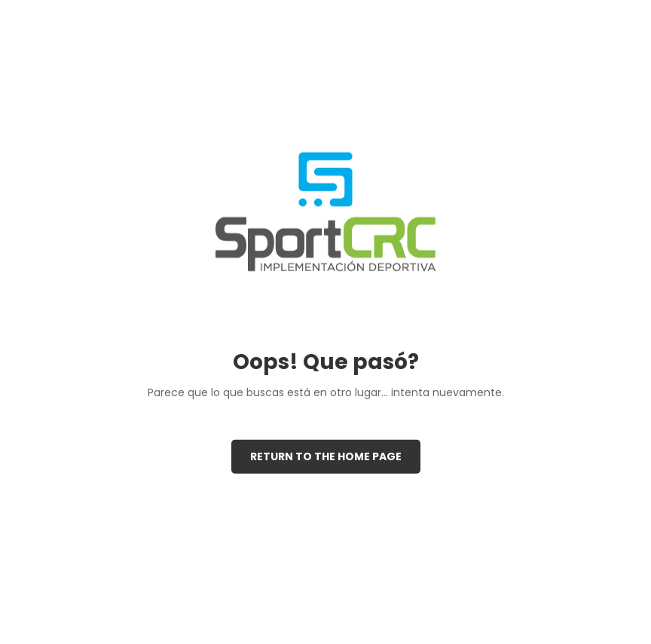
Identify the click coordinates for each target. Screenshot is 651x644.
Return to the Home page (326, 456)
